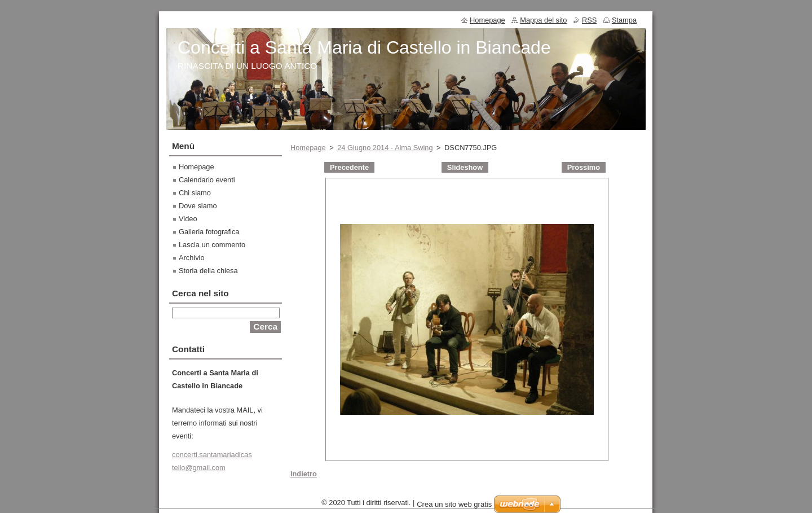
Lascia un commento (212, 245)
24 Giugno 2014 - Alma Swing (385, 148)
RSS (589, 20)
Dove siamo (198, 206)
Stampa (624, 20)
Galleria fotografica (209, 232)
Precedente (349, 167)
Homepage (308, 148)
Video (188, 219)
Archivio (192, 258)
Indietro (304, 474)
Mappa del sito (543, 20)
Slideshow (465, 167)
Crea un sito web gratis (454, 507)
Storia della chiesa (208, 271)
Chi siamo (195, 193)
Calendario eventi (207, 180)
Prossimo (584, 167)
